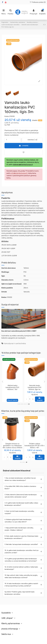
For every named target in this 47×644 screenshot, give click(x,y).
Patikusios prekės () (38, 2)
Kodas (7, 116)
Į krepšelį (23, 146)
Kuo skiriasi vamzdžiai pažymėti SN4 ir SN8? (19, 331)
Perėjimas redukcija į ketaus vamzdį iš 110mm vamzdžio (35, 387)
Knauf (12, 448)
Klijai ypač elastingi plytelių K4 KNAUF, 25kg (12, 445)
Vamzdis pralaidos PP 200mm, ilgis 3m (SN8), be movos (35, 446)
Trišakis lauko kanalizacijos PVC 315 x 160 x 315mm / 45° (12, 387)
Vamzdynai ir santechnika (15, 343)
